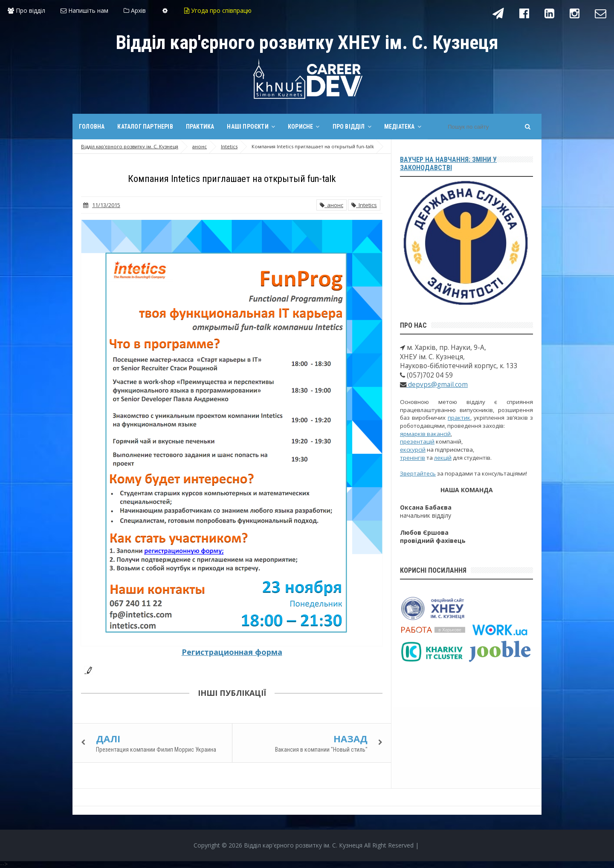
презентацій (417, 441)
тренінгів (413, 458)
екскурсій (413, 450)
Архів (135, 10)
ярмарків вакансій (425, 434)
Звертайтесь (418, 473)
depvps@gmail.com (437, 385)
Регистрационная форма (232, 652)
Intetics (364, 205)
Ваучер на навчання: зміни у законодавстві (448, 164)
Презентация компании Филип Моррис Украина (156, 750)
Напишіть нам (84, 10)
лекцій (443, 458)
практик (459, 418)
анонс (332, 205)
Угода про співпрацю (218, 10)
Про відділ (26, 10)
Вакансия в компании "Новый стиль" (321, 750)
